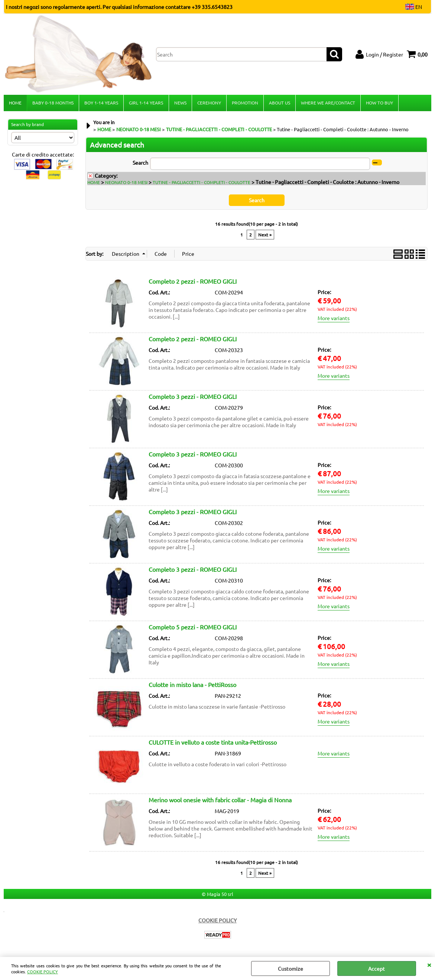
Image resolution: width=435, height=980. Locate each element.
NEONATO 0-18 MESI (126, 183)
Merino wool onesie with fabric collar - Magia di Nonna (220, 800)
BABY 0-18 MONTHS (53, 103)
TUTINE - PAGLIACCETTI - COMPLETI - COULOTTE (202, 183)
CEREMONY (209, 103)
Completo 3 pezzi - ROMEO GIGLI (193, 397)
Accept (376, 968)
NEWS (180, 103)
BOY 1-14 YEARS (101, 103)
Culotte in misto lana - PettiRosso (192, 685)
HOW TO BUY (379, 103)
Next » (265, 235)
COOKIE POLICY (43, 971)
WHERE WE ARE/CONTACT (328, 103)
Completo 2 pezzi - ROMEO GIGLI (193, 282)
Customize (290, 968)
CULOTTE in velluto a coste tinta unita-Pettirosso (213, 743)
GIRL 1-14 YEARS (146, 103)
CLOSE (429, 964)
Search (140, 163)
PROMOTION (245, 103)
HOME (15, 103)
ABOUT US (279, 103)
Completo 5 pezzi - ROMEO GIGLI (193, 628)
